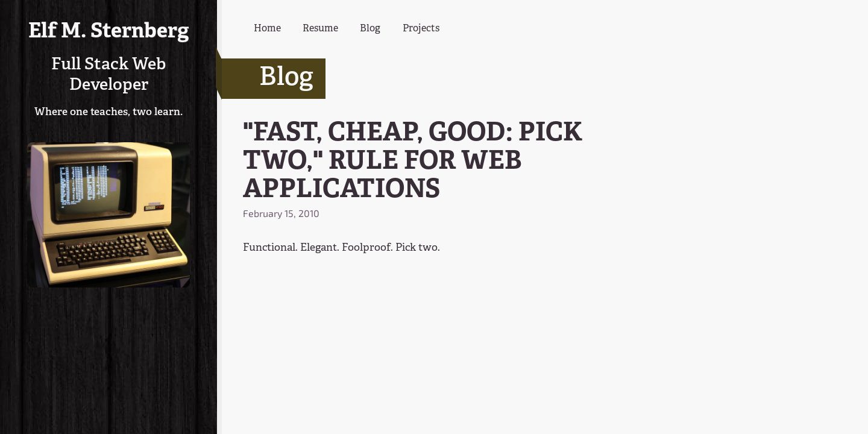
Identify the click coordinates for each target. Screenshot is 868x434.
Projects (421, 29)
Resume (320, 29)
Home (267, 29)
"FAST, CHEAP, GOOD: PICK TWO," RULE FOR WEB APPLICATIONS (413, 162)
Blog (370, 29)
